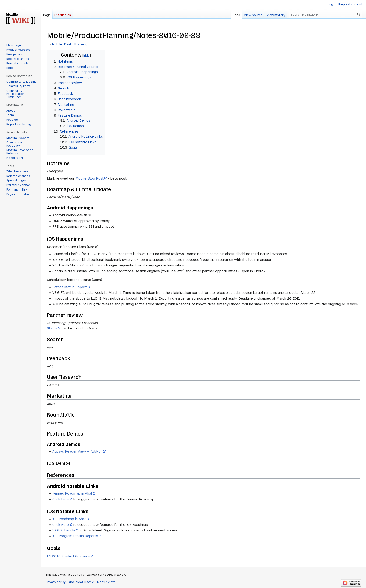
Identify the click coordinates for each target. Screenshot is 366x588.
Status (52, 328)
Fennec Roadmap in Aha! (72, 493)
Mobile (57, 44)
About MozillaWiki (81, 582)
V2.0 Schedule (64, 530)
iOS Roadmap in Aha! (69, 519)
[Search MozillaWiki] (326, 14)
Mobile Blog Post (90, 178)
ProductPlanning (76, 44)
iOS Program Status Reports (75, 536)
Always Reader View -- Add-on (77, 451)
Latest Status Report (70, 287)
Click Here (61, 499)
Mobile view (106, 582)
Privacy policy (56, 582)
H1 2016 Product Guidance (69, 556)
